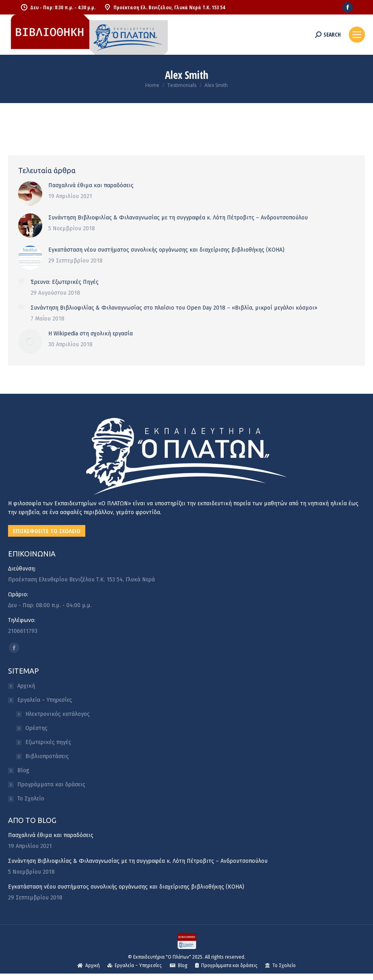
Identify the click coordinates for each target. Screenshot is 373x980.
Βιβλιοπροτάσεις (47, 756)
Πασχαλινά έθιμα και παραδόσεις (91, 185)
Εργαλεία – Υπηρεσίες (41, 700)
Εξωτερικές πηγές (48, 742)
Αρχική (26, 686)
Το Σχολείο (31, 799)
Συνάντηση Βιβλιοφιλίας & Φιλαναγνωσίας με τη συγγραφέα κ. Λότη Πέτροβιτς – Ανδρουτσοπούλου (178, 218)
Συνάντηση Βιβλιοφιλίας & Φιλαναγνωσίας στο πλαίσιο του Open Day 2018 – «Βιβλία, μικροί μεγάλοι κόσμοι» (174, 308)
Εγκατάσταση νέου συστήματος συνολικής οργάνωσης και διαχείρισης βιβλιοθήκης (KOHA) (166, 250)
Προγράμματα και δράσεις (51, 785)
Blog (23, 770)
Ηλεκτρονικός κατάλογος (58, 714)
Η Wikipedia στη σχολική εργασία (91, 334)
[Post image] (30, 193)
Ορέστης (36, 728)
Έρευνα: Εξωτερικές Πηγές (65, 282)
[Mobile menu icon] (357, 35)
